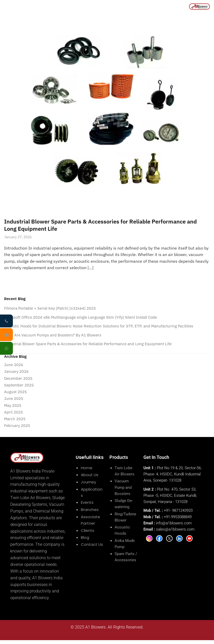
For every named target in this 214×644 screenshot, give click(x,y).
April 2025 (14, 412)
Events (87, 502)
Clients (88, 530)
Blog (85, 537)
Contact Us (92, 544)
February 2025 (17, 426)
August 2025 (15, 392)
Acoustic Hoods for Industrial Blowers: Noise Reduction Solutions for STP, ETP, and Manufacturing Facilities (99, 326)
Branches (90, 510)
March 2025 (15, 419)
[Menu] (7, 6)
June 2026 (14, 365)
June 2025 (14, 398)
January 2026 (16, 371)
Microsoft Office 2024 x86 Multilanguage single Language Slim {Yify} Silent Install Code (80, 317)
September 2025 (19, 385)
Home (87, 468)
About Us (90, 475)
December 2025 (18, 378)
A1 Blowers (95, 627)
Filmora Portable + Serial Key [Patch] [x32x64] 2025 (50, 308)
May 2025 (13, 405)
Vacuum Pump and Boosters (123, 487)
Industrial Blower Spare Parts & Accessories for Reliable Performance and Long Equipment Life (100, 225)
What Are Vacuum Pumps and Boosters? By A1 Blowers (53, 335)
